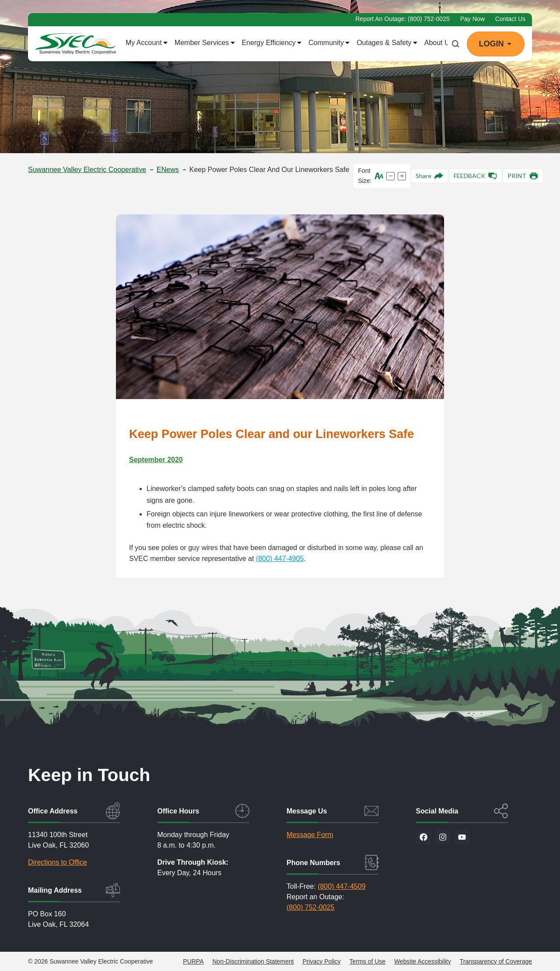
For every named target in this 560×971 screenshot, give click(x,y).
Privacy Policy (321, 961)
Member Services (205, 43)
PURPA (193, 961)
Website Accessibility (423, 961)
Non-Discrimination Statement (253, 961)
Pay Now (472, 19)
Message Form (310, 835)
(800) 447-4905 (280, 559)
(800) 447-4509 (341, 886)
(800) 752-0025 (310, 907)
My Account (147, 43)
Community (329, 43)
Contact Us (510, 19)
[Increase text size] (402, 176)
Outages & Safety (387, 43)
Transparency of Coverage (496, 961)
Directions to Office (58, 862)
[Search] (455, 44)
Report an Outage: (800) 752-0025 (402, 19)
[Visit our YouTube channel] (462, 837)
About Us (442, 43)
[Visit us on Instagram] (443, 837)
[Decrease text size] (390, 176)
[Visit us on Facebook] (423, 837)
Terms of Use (367, 961)
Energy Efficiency (272, 43)
